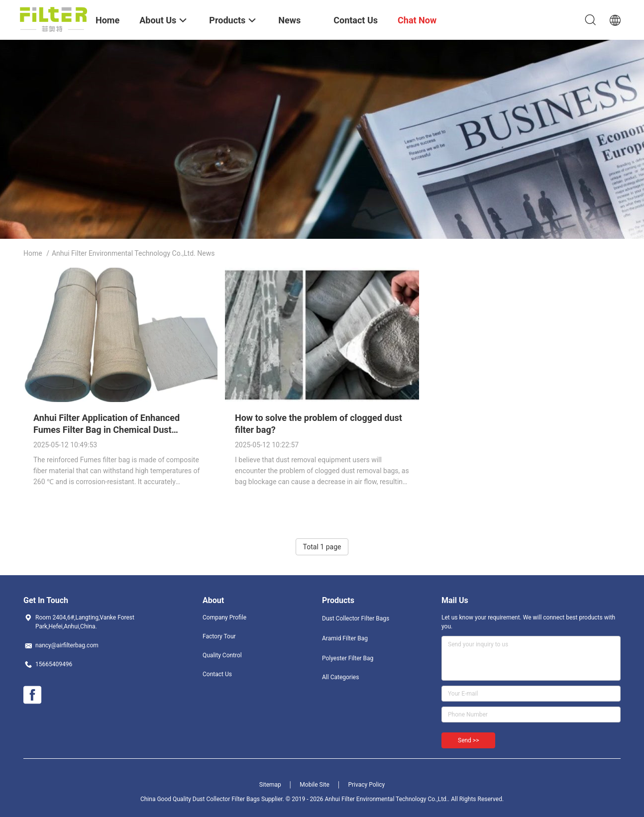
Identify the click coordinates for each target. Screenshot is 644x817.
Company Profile (224, 617)
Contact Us (217, 674)
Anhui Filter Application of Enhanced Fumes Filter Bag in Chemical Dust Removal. (107, 430)
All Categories (340, 677)
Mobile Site (315, 785)
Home (33, 253)
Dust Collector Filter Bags (356, 618)
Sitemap (270, 785)
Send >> (468, 740)
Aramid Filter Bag (345, 638)
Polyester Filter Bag (348, 658)
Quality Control (222, 655)
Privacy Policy (366, 785)
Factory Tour (219, 636)
